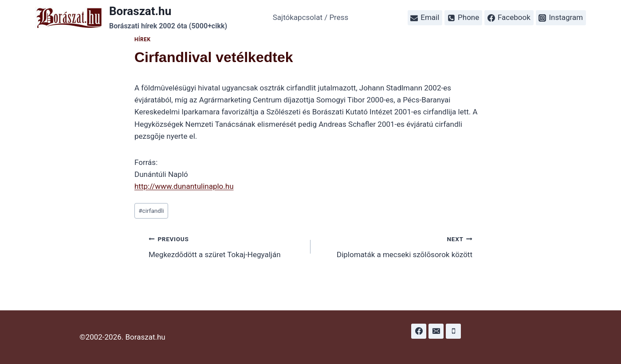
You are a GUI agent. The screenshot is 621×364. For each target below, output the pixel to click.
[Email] (436, 331)
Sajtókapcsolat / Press (311, 17)
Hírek (143, 39)
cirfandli (151, 211)
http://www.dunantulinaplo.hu (184, 186)
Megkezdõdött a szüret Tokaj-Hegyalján (226, 246)
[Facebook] (419, 331)
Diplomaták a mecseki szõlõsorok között (395, 246)
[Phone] (453, 331)
